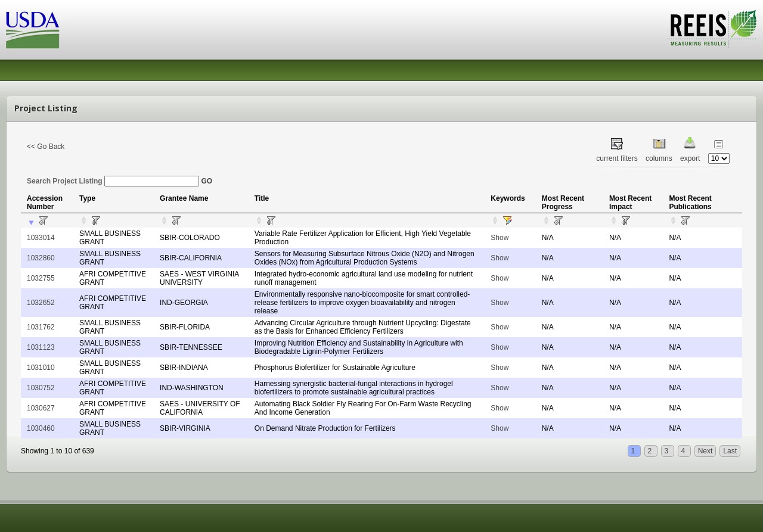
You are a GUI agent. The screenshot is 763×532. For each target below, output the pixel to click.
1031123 (41, 347)
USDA (33, 30)
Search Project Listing (113, 181)
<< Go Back (46, 147)
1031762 (41, 327)
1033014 (41, 238)
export (690, 158)
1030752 (41, 388)
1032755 (41, 278)
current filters (617, 158)
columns (659, 158)
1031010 (41, 368)
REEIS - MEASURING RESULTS (712, 29)
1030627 (41, 408)
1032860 (41, 258)
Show (500, 238)
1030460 (41, 428)
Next (705, 451)
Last (730, 451)
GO (207, 181)
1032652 (41, 303)
